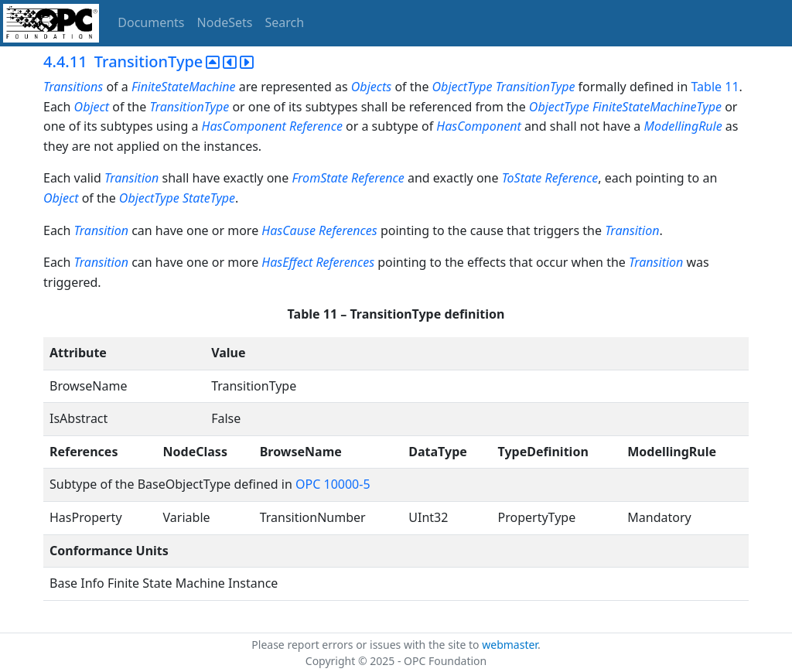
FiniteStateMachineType (657, 107)
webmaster (510, 645)
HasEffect (287, 262)
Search (285, 22)
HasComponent (244, 126)
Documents (151, 22)
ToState (522, 178)
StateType (209, 198)
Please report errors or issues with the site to (367, 645)
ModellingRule (683, 126)
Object (92, 107)
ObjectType (463, 87)
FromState (319, 178)
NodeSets (225, 22)
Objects (371, 87)
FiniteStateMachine (184, 87)
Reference (316, 126)
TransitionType (536, 87)
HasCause (288, 230)
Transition (131, 178)
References (348, 230)
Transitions (73, 87)
